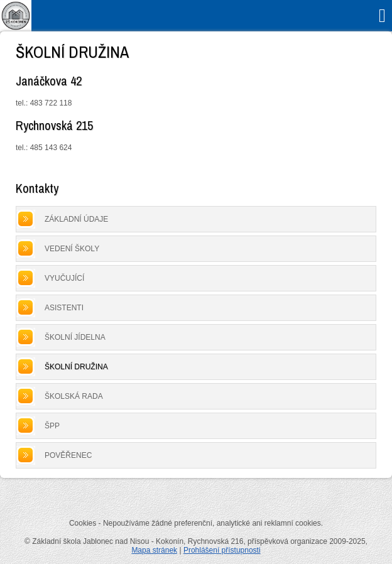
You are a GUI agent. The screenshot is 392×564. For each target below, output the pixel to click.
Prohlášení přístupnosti (222, 550)
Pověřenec (68, 455)
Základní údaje (76, 219)
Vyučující (64, 278)
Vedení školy (72, 249)
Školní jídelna (75, 337)
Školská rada (74, 396)
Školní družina (76, 367)
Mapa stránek (154, 550)
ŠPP (52, 426)
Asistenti (64, 308)
